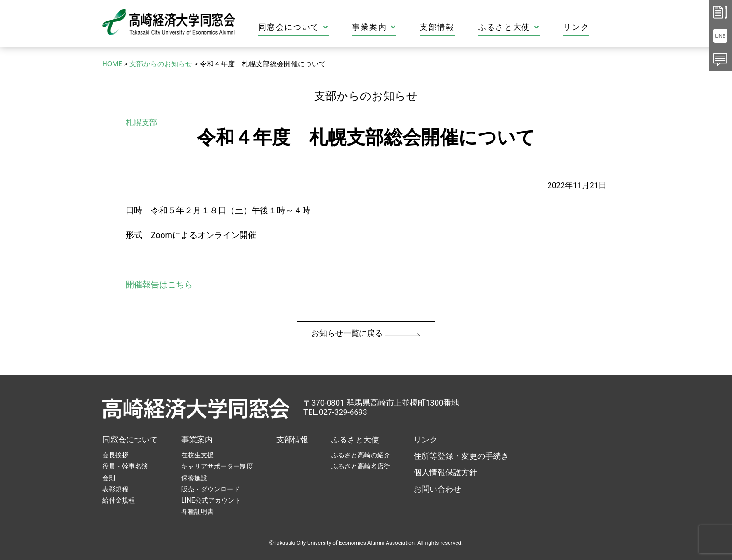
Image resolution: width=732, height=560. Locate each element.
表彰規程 (115, 489)
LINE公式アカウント (211, 500)
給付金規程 (119, 500)
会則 (109, 478)
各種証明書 (197, 511)
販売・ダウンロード (211, 489)
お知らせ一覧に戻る (366, 333)
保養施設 (194, 478)
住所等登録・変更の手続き (461, 456)
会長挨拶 (115, 455)
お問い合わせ (437, 489)
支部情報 (470, 27)
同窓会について (326, 27)
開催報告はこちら (159, 285)
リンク (609, 27)
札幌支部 (141, 122)
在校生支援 (197, 455)
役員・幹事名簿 (125, 466)
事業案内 (407, 27)
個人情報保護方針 (445, 472)
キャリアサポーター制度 (217, 466)
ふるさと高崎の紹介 (361, 455)
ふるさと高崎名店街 (361, 466)
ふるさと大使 (542, 27)
